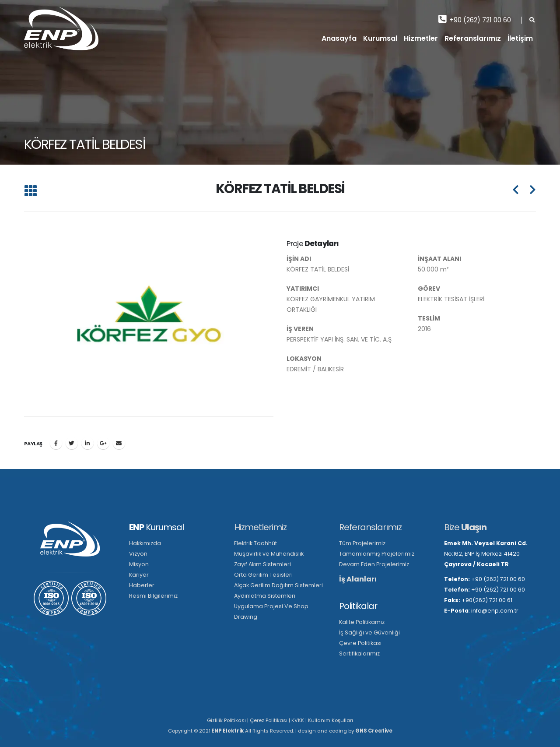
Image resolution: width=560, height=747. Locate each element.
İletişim (520, 38)
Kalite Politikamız (362, 622)
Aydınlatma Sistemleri (265, 596)
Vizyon (138, 554)
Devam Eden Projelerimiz (374, 564)
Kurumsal (380, 38)
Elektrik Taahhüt (255, 543)
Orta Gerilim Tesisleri (263, 575)
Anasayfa (339, 38)
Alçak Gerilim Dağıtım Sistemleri (278, 585)
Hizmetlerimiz (260, 527)
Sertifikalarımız (359, 654)
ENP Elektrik (227, 731)
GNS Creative (374, 731)
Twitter (72, 443)
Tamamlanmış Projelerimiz (377, 554)
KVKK (298, 720)
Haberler (142, 585)
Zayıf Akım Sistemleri (262, 564)
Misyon (139, 564)
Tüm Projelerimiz (362, 543)
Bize (465, 527)
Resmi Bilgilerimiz (153, 596)
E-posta (119, 443)
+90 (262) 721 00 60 (475, 19)
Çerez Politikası (269, 720)
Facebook (56, 443)
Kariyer (139, 575)
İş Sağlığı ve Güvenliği (369, 632)
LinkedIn (87, 443)
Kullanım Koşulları (331, 720)
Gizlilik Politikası (226, 720)
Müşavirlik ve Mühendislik (269, 554)
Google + (103, 443)
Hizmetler (421, 38)
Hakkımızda (145, 543)
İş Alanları (358, 579)
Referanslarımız (473, 38)
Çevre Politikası (360, 643)
